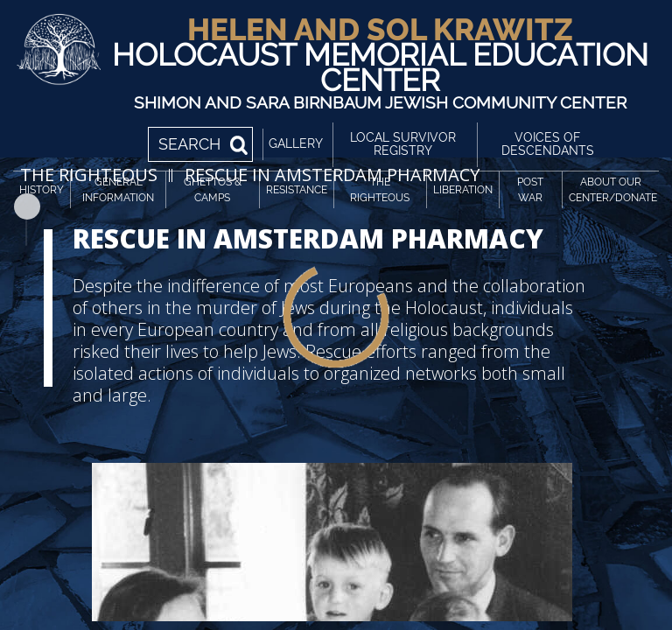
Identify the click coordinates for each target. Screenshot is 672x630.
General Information (118, 190)
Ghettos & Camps (213, 190)
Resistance (297, 190)
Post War (530, 190)
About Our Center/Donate (613, 190)
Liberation (463, 190)
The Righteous (380, 190)
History (42, 190)
